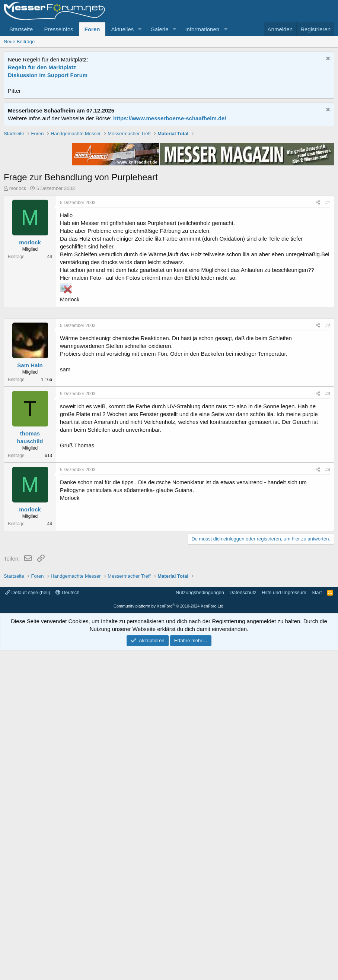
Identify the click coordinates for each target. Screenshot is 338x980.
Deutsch (67, 922)
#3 (328, 617)
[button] (140, 29)
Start (317, 922)
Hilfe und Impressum (284, 922)
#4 (328, 693)
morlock (18, 294)
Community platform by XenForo (169, 936)
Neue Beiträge (19, 42)
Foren (92, 29)
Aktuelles (122, 29)
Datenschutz (243, 922)
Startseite (21, 29)
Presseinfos (58, 29)
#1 (328, 309)
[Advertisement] (169, 182)
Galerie (159, 29)
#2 (328, 549)
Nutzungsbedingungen (200, 922)
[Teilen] (318, 309)
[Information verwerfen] (327, 59)
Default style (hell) (28, 922)
